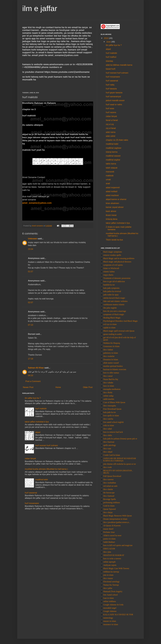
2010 (106, 38)
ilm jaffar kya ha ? (33, 398)
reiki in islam (109, 425)
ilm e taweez (108, 479)
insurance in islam (111, 624)
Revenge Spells (110, 499)
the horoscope (109, 493)
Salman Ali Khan (36, 368)
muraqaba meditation (112, 389)
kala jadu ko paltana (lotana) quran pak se (120, 439)
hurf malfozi (111, 57)
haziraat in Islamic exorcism (115, 369)
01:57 (31, 272)
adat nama (111, 132)
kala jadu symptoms (111, 288)
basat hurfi (111, 69)
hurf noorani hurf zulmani (47, 445)
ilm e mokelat (109, 356)
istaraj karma (112, 152)
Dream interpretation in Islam (115, 519)
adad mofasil (112, 191)
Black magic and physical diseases (117, 262)
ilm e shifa (108, 435)
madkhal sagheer (114, 148)
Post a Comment (33, 381)
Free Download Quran (112, 409)
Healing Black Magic (112, 318)
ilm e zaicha (108, 419)
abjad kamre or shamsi (116, 199)
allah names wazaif (111, 363)
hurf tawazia (111, 89)
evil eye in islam (110, 324)
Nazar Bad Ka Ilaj (111, 379)
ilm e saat (107, 448)
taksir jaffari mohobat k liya (37, 422)
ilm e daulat (108, 489)
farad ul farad (112, 120)
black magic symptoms (113, 252)
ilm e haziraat (109, 442)
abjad (38, 432)
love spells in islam (111, 416)
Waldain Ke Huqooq (112, 343)
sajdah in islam (109, 328)
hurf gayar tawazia (114, 93)
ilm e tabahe (108, 383)
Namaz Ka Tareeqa (111, 585)
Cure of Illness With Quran (114, 402)
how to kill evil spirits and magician (118, 545)
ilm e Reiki (108, 392)
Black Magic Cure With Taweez (116, 568)
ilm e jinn (107, 552)
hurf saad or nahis (114, 105)
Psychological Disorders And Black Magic (121, 321)
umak (108, 180)
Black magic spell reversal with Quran (119, 331)
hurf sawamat (31, 493)
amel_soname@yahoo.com (37, 203)
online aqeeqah (109, 562)
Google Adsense (110, 611)
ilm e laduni (108, 350)
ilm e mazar (108, 578)
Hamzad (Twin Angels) (113, 591)
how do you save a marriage (115, 311)
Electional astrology (111, 582)
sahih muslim (109, 399)
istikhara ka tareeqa (111, 572)
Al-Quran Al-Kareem (112, 526)
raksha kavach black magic (114, 298)
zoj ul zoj (110, 124)
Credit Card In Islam (112, 455)
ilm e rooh (107, 467)
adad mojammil (113, 188)
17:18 (31, 359)
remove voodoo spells (112, 255)
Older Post (88, 387)
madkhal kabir (42, 480)
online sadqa (108, 396)
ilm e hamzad (109, 496)
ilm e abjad (108, 452)
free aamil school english (113, 422)
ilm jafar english (110, 308)
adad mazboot (112, 195)
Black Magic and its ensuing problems (119, 258)
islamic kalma (109, 272)
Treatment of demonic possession (117, 278)
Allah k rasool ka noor (112, 535)
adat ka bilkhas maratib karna (119, 65)
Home (58, 387)
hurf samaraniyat (113, 97)
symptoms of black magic (114, 314)
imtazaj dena (112, 219)
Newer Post (28, 387)
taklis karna (111, 164)
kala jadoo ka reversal (112, 291)
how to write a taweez (112, 559)
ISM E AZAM (109, 549)
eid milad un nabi (110, 486)
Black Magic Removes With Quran (118, 516)
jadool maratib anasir (115, 100)
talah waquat (112, 168)
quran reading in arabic (113, 334)
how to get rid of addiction (114, 281)
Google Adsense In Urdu (113, 605)
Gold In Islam (109, 506)
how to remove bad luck (113, 432)
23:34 (31, 249)
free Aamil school (110, 595)
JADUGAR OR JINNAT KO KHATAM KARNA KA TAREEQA (120, 460)
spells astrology (110, 445)
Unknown (33, 239)
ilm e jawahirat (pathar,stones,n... (117, 522)
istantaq (109, 61)
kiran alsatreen (112, 203)
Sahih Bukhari (109, 542)
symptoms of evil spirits (113, 265)
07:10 (31, 325)
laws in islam (109, 386)
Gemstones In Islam (111, 346)
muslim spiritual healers (113, 366)
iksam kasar (111, 215)
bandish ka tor (109, 285)
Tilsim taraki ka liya (114, 240)
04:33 (31, 375)
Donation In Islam (111, 360)
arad (108, 183)
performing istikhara (112, 502)
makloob (110, 176)
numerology (108, 618)
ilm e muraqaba (110, 406)
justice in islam (109, 539)
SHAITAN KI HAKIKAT (114, 555)
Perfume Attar (109, 532)
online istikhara (110, 601)
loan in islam (109, 598)
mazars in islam (110, 621)
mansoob (110, 172)
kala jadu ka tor (110, 412)
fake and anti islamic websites (115, 301)
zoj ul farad (111, 128)
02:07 (31, 302)
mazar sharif (108, 529)
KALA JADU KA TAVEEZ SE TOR (118, 615)
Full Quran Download (112, 476)
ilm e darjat (108, 512)
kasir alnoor (111, 211)
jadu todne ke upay (111, 295)
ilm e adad (108, 429)
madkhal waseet (113, 156)
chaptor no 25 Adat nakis (117, 140)
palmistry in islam (111, 353)
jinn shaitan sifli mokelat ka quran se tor (120, 464)
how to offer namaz (111, 373)
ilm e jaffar (40, 8)
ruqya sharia (108, 275)
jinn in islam (108, 575)
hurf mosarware (32, 503)
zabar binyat (30, 459)
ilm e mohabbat (110, 483)
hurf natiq (110, 85)
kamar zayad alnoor (115, 207)
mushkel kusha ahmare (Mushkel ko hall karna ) (46, 469)
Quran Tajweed (109, 509)
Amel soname (38, 226)
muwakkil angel (110, 608)
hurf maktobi (41, 409)
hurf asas (110, 108)
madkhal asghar (113, 160)
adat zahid (110, 136)
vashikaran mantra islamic (114, 305)
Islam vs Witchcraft (111, 268)
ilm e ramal (108, 376)
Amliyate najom (110, 565)
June (109, 42)
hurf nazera (111, 112)
